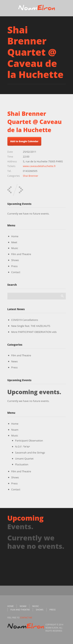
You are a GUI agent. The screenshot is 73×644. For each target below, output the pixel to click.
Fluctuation (22, 464)
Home (15, 236)
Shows (15, 260)
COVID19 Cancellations (25, 320)
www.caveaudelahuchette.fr (39, 166)
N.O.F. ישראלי (23, 447)
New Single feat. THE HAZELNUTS (31, 326)
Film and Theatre (21, 254)
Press (15, 266)
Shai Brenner (31, 176)
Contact (16, 272)
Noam (15, 430)
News (15, 361)
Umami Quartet (24, 459)
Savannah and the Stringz (30, 453)
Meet (14, 242)
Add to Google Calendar (24, 141)
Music (15, 248)
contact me (26, 618)
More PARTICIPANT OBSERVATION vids (34, 332)
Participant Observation (29, 441)
